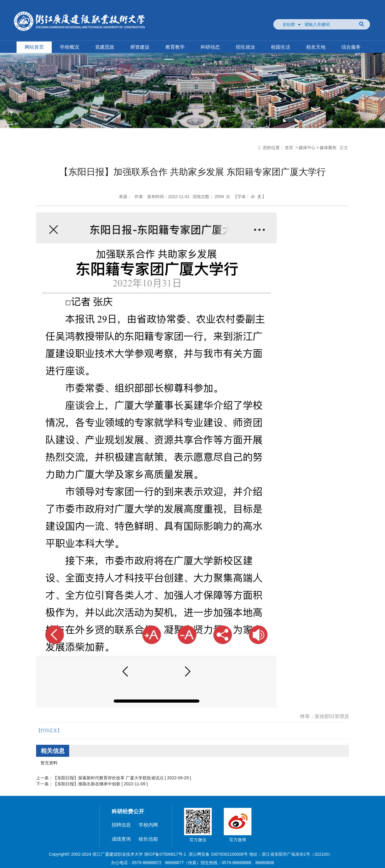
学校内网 (148, 825)
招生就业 (245, 47)
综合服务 (351, 47)
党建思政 (105, 47)
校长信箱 (148, 839)
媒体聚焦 (328, 148)
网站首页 (34, 47)
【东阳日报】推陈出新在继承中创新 (87, 784)
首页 (289, 148)
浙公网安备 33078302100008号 (218, 854)
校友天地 (316, 47)
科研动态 (210, 47)
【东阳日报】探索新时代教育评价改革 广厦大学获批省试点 (108, 778)
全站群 (289, 24)
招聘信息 (121, 825)
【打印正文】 (49, 730)
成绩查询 (121, 839)
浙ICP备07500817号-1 (165, 854)
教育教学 (175, 47)
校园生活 (281, 47)
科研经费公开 (128, 811)
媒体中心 (307, 148)
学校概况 (69, 47)
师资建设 (140, 47)
